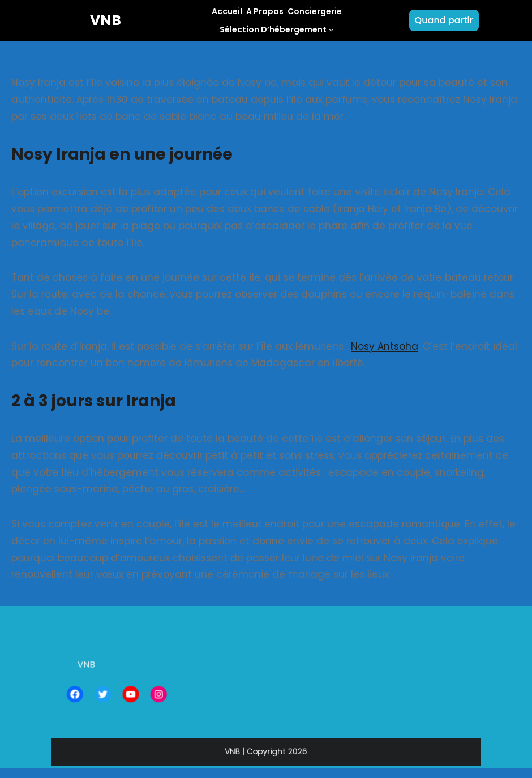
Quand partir (444, 20)
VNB (106, 20)
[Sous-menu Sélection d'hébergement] (331, 29)
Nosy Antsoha (385, 346)
